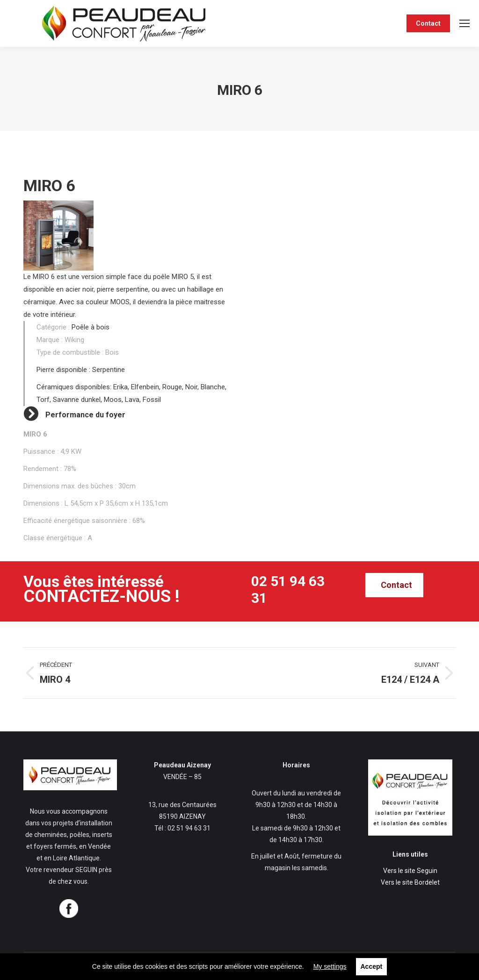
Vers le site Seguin (410, 871)
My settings (330, 966)
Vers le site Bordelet (410, 882)
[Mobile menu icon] (464, 23)
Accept (372, 966)
